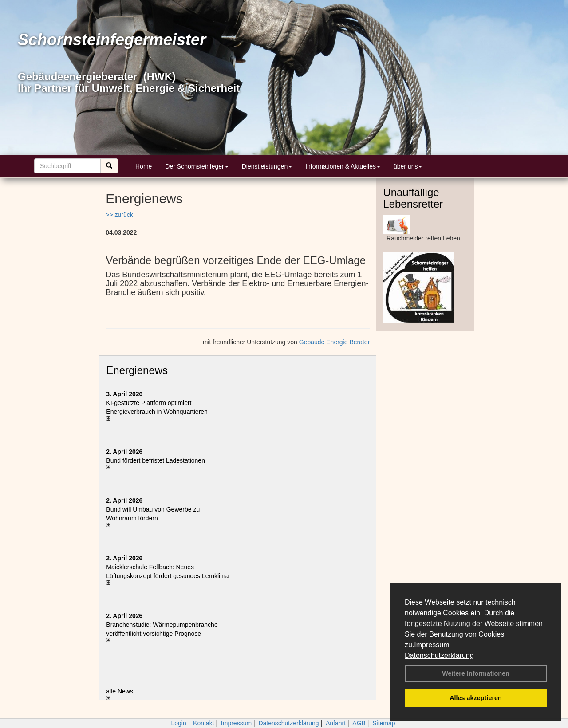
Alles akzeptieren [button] (476, 698)
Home (144, 166)
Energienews (137, 370)
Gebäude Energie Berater (335, 342)
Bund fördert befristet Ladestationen (156, 460)
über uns (408, 166)
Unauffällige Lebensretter (413, 198)
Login (178, 723)
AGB (359, 723)
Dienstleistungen (267, 166)
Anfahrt (336, 723)
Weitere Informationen (476, 673)
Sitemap (384, 723)
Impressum (432, 645)
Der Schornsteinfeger (197, 166)
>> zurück (119, 215)
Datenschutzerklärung (439, 655)
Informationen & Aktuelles (343, 166)
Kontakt (203, 723)
